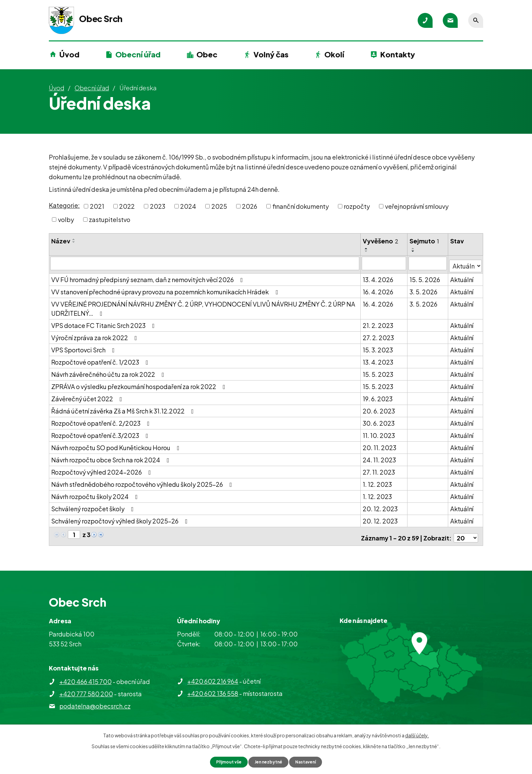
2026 (250, 206)
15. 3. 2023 (378, 347)
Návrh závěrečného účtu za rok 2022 (109, 372)
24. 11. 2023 (380, 457)
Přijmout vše (225, 761)
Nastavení (310, 761)
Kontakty (398, 54)
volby (66, 219)
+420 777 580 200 (86, 688)
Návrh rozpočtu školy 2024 (96, 494)
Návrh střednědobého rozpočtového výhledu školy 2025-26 (143, 482)
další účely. (417, 734)
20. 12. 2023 (381, 506)
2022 (127, 206)
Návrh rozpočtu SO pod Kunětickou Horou (117, 445)
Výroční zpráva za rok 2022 (96, 335)
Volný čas (271, 54)
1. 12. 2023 (378, 482)
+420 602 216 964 (213, 675)
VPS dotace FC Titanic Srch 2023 (104, 323)
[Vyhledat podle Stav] (466, 263)
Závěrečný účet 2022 (88, 396)
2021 (97, 206)
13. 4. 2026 (378, 277)
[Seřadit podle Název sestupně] (74, 242)
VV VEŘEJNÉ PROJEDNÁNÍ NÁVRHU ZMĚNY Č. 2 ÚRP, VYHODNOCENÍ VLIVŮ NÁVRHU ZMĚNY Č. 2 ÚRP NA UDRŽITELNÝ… (203, 306)
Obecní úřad (138, 54)
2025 (219, 206)
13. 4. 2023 (378, 359)
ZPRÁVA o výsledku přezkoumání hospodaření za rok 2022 (140, 384)
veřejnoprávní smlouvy (417, 206)
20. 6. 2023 (379, 408)
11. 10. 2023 (379, 433)
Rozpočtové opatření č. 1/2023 (101, 359)
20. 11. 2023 (380, 445)
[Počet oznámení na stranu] (466, 532)
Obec (207, 54)
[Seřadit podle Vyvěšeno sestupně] (367, 251)
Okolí (334, 54)
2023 (158, 206)
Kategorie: (64, 205)
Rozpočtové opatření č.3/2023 (101, 433)
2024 (188, 206)
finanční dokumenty (301, 206)
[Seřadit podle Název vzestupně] (74, 239)
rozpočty (357, 206)
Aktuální (462, 277)
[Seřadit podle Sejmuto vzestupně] (414, 248)
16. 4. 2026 (378, 289)
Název (61, 241)
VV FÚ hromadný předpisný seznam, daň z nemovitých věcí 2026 (148, 277)
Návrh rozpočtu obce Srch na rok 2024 (112, 457)
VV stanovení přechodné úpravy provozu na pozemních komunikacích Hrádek (166, 289)
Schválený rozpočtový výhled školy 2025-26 (121, 518)
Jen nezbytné (269, 761)
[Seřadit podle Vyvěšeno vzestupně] (367, 248)
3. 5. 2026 (424, 289)
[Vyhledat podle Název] (205, 263)
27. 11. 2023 (379, 469)
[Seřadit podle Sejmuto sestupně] (414, 251)
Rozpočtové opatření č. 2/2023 (102, 420)
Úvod (69, 54)
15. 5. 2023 (378, 372)
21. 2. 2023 (378, 323)
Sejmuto (425, 241)
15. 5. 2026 (425, 277)
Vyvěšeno (381, 241)
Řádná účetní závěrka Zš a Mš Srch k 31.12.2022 (124, 408)
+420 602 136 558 (213, 688)
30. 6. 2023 (379, 420)
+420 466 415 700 (85, 676)
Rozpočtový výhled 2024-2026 (102, 469)
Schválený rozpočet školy (94, 506)
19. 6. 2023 (378, 396)
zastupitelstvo (110, 219)
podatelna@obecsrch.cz (95, 700)
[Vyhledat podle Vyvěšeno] (384, 263)
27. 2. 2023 (379, 335)
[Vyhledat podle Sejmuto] (428, 263)
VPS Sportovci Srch (84, 347)
